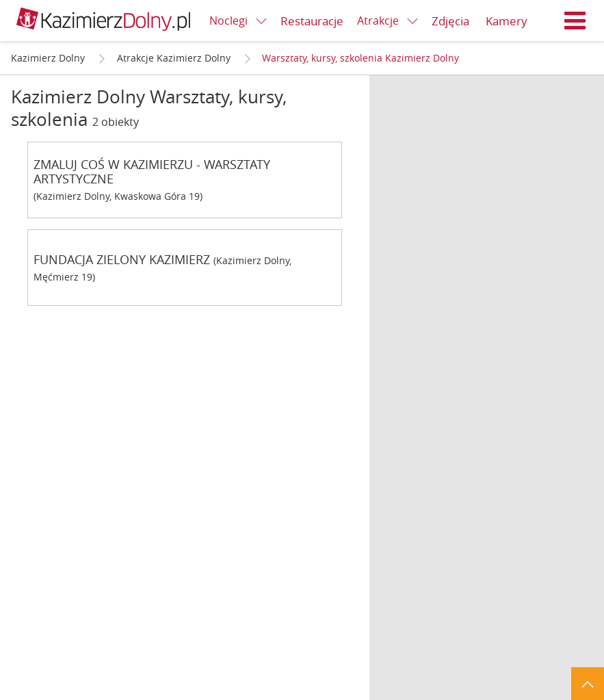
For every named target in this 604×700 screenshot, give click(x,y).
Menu (575, 21)
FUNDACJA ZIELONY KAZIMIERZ (122, 260)
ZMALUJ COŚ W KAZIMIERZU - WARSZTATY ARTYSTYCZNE (152, 172)
